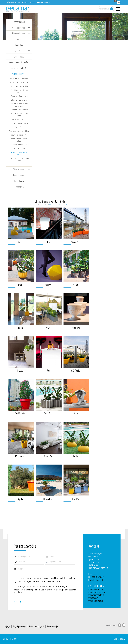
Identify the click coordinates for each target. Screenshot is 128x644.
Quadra (20, 328)
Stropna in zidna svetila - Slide (19, 160)
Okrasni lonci (18, 169)
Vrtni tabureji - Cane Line (19, 91)
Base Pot (75, 499)
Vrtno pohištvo (18, 74)
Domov (33, 205)
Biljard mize (19, 181)
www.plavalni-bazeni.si (97, 592)
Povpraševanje (52, 626)
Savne (19, 39)
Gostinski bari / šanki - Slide (19, 140)
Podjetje (7, 626)
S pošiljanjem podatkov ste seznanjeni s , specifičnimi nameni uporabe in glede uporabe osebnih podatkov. (45, 589)
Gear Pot (48, 413)
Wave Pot (75, 242)
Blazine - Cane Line (19, 100)
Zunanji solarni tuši (19, 68)
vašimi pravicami (48, 590)
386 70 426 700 (98, 577)
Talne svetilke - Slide (19, 123)
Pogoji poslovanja (20, 626)
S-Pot (76, 285)
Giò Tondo (76, 370)
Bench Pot (48, 499)
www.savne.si (93, 598)
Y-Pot (20, 242)
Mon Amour (20, 456)
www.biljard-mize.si (96, 601)
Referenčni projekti (37, 626)
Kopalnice (19, 51)
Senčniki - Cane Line (19, 110)
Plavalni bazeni (19, 33)
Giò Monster (20, 413)
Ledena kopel (19, 56)
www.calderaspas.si (96, 589)
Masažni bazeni (18, 28)
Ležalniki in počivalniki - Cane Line (19, 105)
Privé (48, 328)
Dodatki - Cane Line (19, 96)
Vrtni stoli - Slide (19, 120)
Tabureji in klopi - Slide (19, 135)
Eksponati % (19, 187)
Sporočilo (45, 570)
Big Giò (20, 499)
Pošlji (16, 602)
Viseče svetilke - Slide (19, 145)
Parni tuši (19, 45)
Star (20, 285)
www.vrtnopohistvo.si (96, 595)
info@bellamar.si (44, 2)
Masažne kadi (19, 22)
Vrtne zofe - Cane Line (19, 86)
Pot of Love (76, 328)
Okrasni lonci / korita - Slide (19, 153)
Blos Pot (76, 456)
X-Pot (48, 242)
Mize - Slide (19, 127)
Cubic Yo (48, 456)
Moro (76, 413)
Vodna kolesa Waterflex (19, 62)
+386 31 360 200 (14, 2)
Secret (48, 285)
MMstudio (122, 639)
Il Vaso (20, 370)
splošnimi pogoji (60, 586)
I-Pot (48, 370)
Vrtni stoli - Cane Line (19, 82)
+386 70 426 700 (29, 2)
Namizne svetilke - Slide (19, 131)
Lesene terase (19, 175)
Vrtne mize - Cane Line (19, 79)
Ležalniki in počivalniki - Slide (19, 115)
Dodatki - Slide (19, 149)
